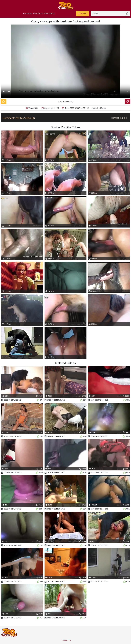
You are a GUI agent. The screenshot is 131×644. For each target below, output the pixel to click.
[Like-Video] (3, 102)
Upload (82, 14)
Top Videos (27, 14)
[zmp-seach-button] (127, 14)
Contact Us (66, 640)
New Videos (38, 14)
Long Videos (50, 14)
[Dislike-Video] (128, 102)
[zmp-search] (110, 14)
